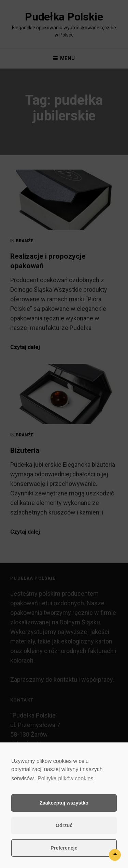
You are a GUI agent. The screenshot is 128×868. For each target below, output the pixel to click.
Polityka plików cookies (66, 778)
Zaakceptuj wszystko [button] (64, 803)
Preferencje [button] (64, 848)
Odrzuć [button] (64, 825)
